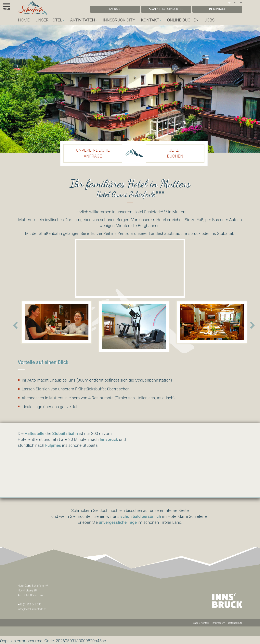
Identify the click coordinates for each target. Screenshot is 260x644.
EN (235, 3)
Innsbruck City (119, 20)
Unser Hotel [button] (50, 20)
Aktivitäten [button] (84, 20)
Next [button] (253, 326)
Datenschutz (235, 623)
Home (24, 20)
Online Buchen (183, 20)
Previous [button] (15, 326)
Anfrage (115, 9)
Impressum (219, 623)
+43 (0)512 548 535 (30, 604)
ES (241, 3)
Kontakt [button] (151, 20)
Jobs (209, 20)
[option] (57, 321)
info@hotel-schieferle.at (32, 609)
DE (229, 3)
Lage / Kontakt (201, 623)
